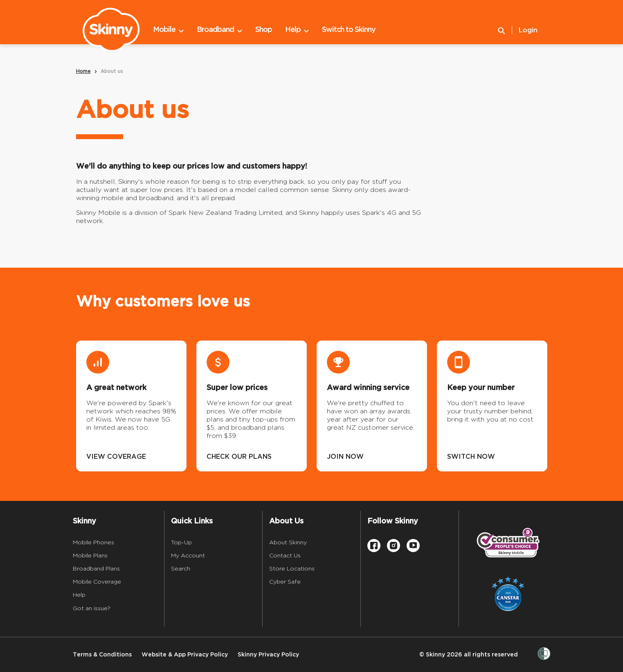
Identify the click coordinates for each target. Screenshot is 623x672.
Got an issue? (92, 608)
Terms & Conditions (102, 655)
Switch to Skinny (349, 30)
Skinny (84, 521)
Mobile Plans (90, 555)
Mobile (168, 30)
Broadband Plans (96, 568)
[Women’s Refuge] (544, 654)
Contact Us (285, 555)
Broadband (219, 30)
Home (83, 71)
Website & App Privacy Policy (185, 655)
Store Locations (292, 568)
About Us (286, 521)
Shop (264, 30)
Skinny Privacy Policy (268, 655)
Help (297, 30)
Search (181, 568)
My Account (188, 555)
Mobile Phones (93, 542)
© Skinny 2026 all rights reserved (469, 655)
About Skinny (288, 542)
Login (528, 30)
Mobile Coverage (97, 582)
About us (112, 71)
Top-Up (181, 542)
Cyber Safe (285, 582)
